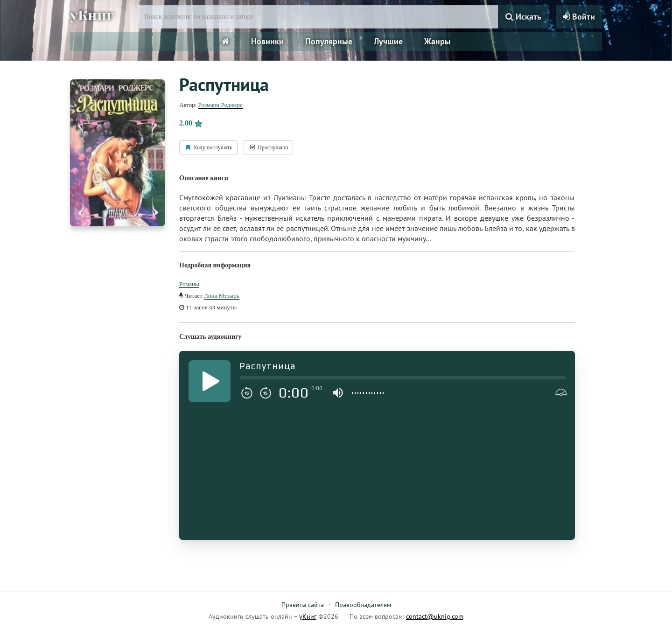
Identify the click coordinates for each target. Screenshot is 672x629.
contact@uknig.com (435, 616)
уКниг (92, 15)
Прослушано (268, 147)
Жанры (437, 41)
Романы (189, 284)
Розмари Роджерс (220, 105)
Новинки (267, 41)
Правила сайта (303, 605)
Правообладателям (363, 605)
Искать (523, 17)
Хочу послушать (208, 147)
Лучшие (388, 41)
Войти (579, 17)
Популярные (329, 41)
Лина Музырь (222, 296)
